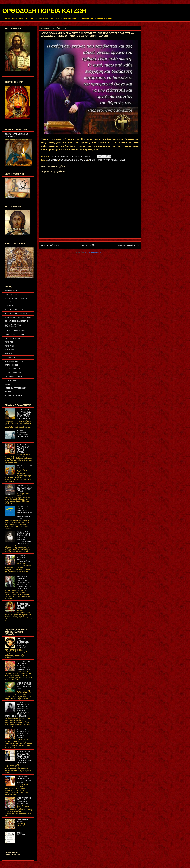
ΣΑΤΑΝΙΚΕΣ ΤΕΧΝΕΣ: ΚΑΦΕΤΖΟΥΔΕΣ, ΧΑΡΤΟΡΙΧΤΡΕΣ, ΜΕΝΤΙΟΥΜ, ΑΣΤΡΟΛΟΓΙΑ (23, 643)
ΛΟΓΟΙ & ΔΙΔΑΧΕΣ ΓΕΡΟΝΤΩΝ (16, 313)
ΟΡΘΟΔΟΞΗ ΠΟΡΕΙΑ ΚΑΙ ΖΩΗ (44, 11)
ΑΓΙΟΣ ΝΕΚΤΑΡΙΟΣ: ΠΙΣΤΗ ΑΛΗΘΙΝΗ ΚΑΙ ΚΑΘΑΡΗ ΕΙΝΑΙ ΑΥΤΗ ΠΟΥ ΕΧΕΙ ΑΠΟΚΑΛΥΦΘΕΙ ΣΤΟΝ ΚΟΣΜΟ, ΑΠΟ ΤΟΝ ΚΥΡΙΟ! (24, 757)
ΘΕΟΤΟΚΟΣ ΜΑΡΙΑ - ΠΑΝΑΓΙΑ (16, 298)
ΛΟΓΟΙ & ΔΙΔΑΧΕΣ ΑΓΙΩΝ (14, 310)
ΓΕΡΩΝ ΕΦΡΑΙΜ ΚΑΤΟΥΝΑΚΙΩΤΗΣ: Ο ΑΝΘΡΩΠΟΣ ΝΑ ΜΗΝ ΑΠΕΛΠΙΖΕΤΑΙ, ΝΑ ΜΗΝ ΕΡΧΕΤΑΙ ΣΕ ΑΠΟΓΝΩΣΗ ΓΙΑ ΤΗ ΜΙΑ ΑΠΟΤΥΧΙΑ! (24, 538)
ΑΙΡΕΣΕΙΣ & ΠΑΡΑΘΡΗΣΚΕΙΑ (15, 388)
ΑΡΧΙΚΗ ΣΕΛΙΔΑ (11, 291)
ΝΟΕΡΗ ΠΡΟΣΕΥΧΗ (12, 369)
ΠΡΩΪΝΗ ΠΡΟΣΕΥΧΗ (21, 834)
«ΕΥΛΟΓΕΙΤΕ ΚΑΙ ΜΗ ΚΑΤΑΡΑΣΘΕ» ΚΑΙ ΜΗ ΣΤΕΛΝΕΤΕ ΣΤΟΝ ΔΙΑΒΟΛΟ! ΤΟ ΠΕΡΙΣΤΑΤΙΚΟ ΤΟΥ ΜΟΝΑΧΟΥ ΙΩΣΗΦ (24, 414)
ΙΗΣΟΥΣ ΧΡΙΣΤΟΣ (11, 294)
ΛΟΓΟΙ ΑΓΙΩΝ (53, 160)
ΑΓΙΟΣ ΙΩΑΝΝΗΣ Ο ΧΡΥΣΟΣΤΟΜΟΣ (18, 317)
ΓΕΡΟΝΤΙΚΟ (9, 346)
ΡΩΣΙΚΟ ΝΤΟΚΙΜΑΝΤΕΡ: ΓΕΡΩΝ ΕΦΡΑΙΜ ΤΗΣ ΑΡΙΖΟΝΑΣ (23, 434)
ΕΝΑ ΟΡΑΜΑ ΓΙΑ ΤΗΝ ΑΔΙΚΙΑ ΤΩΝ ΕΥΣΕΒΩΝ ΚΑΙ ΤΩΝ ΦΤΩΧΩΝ (24, 779)
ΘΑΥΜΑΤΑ (8, 354)
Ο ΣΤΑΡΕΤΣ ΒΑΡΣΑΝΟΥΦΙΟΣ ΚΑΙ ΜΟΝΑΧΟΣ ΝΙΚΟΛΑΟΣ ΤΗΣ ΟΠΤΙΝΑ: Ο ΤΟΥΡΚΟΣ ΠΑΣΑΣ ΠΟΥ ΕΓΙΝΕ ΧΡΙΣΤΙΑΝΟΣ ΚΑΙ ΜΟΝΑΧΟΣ (17, 709)
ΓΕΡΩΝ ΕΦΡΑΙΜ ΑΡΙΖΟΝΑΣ (15, 331)
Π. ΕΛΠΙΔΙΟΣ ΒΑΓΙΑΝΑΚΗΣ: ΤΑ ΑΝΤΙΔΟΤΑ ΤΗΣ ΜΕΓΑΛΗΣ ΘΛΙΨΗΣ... (23, 448)
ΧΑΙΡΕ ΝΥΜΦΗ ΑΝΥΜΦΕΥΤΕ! (22, 820)
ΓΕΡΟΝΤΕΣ (9, 342)
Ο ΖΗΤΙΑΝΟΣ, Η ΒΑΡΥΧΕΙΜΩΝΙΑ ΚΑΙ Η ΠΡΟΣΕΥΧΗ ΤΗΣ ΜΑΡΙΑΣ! (24, 488)
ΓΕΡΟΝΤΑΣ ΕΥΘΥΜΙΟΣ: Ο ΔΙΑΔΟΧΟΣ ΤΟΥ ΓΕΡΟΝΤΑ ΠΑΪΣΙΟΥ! (24, 558)
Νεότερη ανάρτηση (50, 245)
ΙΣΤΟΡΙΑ (8, 384)
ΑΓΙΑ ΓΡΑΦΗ (9, 350)
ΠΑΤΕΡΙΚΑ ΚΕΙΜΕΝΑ (12, 338)
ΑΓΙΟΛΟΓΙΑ (9, 306)
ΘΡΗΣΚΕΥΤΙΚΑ (10, 380)
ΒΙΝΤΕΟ (8, 392)
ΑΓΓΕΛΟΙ (8, 302)
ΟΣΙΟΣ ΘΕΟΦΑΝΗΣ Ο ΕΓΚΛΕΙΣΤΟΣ (74, 160)
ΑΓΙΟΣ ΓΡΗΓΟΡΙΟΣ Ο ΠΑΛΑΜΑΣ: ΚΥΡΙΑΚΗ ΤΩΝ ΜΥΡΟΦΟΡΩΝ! (24, 801)
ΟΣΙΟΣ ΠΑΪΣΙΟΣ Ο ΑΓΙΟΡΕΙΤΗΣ (16, 321)
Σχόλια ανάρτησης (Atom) (95, 252)
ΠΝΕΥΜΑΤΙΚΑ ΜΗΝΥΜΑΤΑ (14, 373)
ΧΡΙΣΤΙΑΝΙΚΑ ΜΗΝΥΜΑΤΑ (100, 160)
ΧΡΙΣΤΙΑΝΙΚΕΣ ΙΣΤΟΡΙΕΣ (14, 376)
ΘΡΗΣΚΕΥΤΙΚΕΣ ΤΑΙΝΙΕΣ (14, 396)
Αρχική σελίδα (88, 245)
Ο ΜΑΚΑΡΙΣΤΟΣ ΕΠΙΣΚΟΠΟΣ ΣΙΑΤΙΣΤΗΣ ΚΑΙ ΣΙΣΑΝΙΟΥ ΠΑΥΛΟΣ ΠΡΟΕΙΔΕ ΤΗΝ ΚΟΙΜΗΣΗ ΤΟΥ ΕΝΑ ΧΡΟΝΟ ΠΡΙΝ (24, 583)
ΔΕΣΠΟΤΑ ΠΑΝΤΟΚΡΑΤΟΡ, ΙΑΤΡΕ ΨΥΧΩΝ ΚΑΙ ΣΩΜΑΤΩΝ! (23, 605)
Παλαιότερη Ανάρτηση (128, 245)
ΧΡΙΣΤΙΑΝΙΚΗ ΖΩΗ (119, 160)
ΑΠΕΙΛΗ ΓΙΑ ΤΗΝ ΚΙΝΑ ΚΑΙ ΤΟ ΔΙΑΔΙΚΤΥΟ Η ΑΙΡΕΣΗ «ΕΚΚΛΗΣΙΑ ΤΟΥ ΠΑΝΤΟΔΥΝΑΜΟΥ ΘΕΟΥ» (24, 512)
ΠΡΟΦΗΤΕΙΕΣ (10, 357)
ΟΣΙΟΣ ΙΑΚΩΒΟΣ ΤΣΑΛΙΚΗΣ (15, 334)
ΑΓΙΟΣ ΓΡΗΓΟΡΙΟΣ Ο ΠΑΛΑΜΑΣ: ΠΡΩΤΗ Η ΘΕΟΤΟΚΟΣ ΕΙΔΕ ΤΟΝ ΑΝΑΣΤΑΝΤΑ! (24, 665)
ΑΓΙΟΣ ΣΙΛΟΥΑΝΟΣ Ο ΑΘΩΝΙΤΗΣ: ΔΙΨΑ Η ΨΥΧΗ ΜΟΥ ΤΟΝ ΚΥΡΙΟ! (24, 686)
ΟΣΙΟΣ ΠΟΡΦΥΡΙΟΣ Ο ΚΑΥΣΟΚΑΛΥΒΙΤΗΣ (13, 326)
